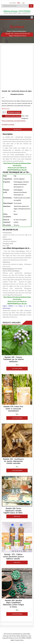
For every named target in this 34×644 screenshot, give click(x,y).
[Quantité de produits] (4, 112)
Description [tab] (17, 129)
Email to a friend (9, 125)
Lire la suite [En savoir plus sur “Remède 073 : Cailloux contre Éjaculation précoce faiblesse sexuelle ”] (17, 562)
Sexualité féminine (20, 121)
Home (9, 31)
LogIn (23, 3)
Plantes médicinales (19, 31)
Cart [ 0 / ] (13, 3)
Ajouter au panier (15, 112)
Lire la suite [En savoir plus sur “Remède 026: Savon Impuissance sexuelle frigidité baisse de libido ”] (17, 516)
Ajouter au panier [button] (17, 369)
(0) (19, 3)
